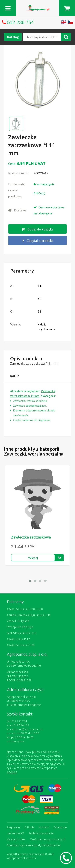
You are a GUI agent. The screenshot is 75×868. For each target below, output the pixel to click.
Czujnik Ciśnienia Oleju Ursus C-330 (29, 615)
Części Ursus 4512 (18, 639)
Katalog (13, 37)
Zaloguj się (60, 827)
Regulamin (13, 827)
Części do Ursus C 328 (21, 645)
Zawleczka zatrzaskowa (31, 537)
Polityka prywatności (41, 833)
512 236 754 (20, 22)
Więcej (33, 558)
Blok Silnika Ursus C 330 (22, 633)
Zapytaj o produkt (38, 241)
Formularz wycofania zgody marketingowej (34, 845)
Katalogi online (16, 839)
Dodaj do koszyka (38, 229)
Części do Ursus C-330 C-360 (25, 609)
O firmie (29, 827)
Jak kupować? (15, 833)
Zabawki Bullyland (18, 621)
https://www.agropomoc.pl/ (38, 8)
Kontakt (44, 827)
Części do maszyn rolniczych (48, 839)
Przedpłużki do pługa (20, 627)
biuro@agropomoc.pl (29, 729)
